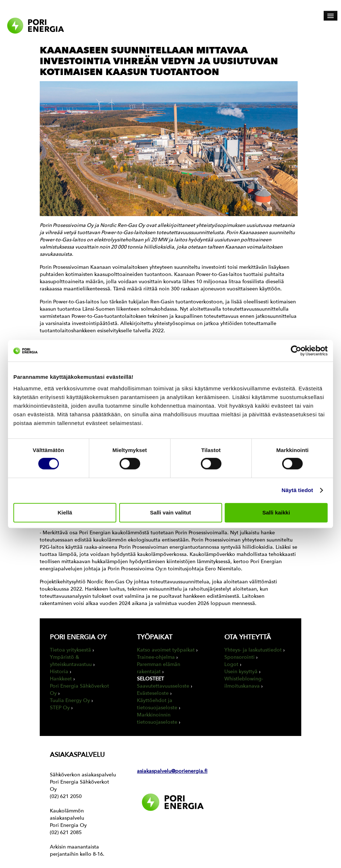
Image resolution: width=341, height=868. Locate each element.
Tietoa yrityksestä (70, 650)
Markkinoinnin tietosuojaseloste (157, 718)
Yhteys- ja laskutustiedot (253, 650)
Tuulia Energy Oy (70, 700)
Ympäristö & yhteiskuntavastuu (71, 661)
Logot (231, 664)
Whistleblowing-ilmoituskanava (244, 682)
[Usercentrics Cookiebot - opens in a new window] (296, 351)
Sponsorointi (239, 657)
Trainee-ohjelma (156, 657)
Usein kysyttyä (241, 672)
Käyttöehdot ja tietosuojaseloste (157, 704)
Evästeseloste (153, 693)
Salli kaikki (276, 512)
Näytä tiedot (297, 490)
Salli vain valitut (170, 512)
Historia (59, 672)
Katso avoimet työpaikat (166, 650)
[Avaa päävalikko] (331, 16)
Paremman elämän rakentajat (159, 668)
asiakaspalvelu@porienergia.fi (172, 771)
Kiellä (65, 512)
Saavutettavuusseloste (163, 686)
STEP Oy (60, 708)
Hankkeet (61, 679)
